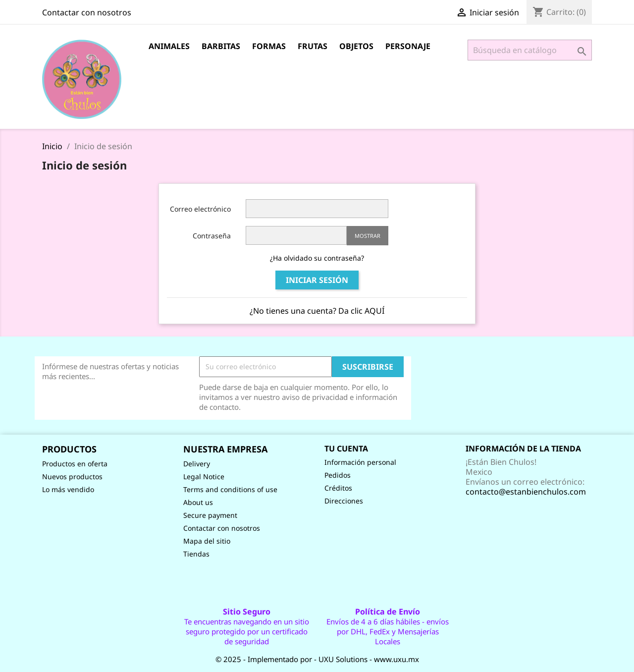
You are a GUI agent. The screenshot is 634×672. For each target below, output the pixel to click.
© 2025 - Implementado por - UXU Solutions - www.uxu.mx (317, 659)
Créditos (338, 488)
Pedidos (338, 475)
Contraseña (212, 236)
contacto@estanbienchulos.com (526, 492)
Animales (169, 46)
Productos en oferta (75, 464)
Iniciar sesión (317, 280)
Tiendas (196, 554)
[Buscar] (530, 50)
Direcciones (344, 501)
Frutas (313, 46)
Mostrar (368, 236)
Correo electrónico (200, 209)
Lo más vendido (68, 489)
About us (198, 502)
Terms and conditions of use (230, 489)
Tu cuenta (346, 448)
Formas (269, 46)
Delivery (197, 464)
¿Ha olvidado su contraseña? (317, 258)
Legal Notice (204, 476)
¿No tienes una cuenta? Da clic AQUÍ (317, 311)
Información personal (360, 462)
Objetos (356, 46)
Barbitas (221, 46)
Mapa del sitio (207, 541)
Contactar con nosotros (87, 12)
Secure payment (210, 515)
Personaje (408, 46)
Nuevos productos (72, 476)
